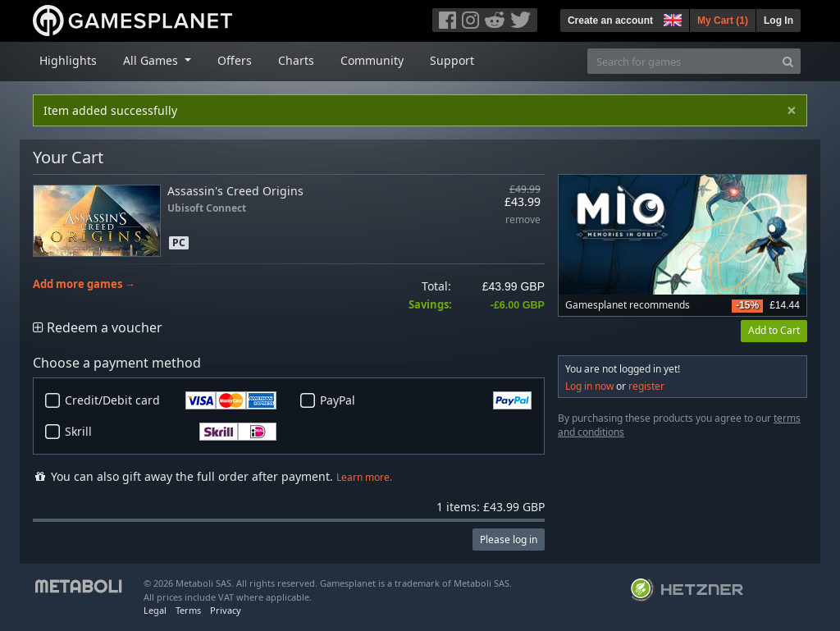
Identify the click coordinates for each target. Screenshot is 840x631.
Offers (235, 60)
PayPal (426, 400)
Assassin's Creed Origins (235, 191)
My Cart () (723, 21)
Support (452, 60)
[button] (671, 18)
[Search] (788, 61)
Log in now (589, 386)
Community (372, 60)
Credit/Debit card (171, 400)
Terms (188, 610)
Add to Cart (774, 330)
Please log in (509, 540)
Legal (155, 610)
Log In (778, 21)
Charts (296, 60)
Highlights (68, 60)
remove (523, 220)
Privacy (226, 610)
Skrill (171, 432)
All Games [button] (152, 60)
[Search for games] (682, 61)
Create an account (610, 21)
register (646, 386)
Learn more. (364, 477)
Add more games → (84, 284)
